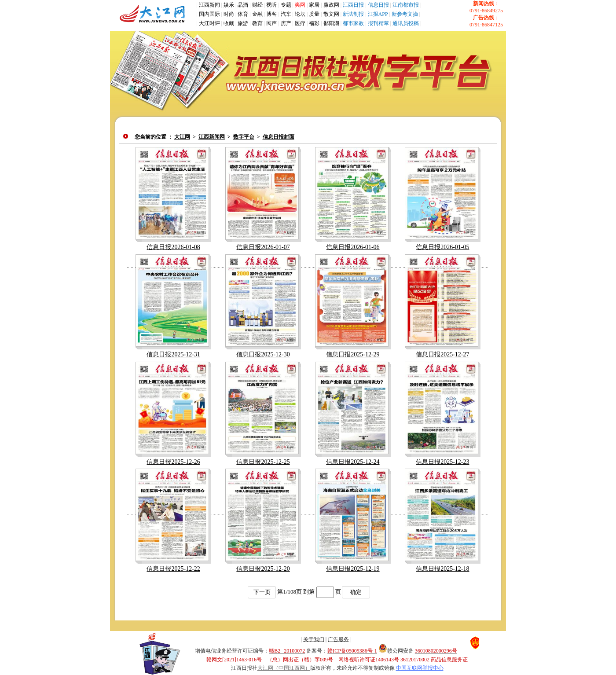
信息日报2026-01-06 (353, 247)
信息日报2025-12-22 (173, 569)
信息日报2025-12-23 (442, 462)
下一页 (262, 592)
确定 (356, 592)
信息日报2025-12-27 (442, 354)
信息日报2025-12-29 (353, 354)
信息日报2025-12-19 (353, 569)
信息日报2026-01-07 (263, 247)
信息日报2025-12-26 (173, 462)
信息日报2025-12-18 (442, 569)
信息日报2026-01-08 (173, 247)
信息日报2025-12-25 (263, 462)
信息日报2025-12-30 (263, 354)
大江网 (182, 137)
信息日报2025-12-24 (353, 462)
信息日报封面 (279, 137)
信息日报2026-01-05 (442, 247)
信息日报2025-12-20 (263, 569)
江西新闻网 (212, 137)
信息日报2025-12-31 (173, 354)
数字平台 (244, 137)
